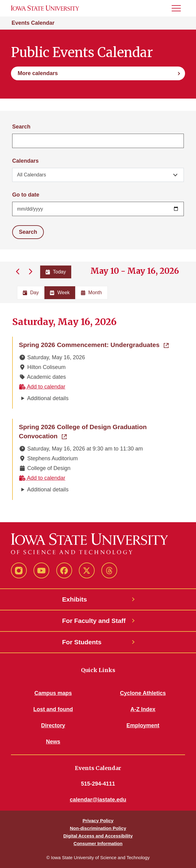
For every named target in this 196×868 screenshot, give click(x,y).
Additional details (48, 398)
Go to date (26, 195)
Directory (53, 725)
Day (31, 293)
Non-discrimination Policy (98, 828)
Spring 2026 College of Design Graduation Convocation (83, 431)
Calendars (25, 161)
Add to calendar (42, 387)
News (53, 742)
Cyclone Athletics (143, 693)
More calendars (38, 73)
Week (60, 293)
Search (21, 127)
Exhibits (75, 599)
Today (56, 272)
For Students (82, 642)
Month (91, 293)
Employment (143, 725)
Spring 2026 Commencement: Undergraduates (94, 344)
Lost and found (53, 709)
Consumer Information (98, 843)
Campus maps (53, 693)
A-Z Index (143, 709)
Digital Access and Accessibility (98, 836)
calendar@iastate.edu (98, 800)
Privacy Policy (98, 821)
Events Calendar (33, 23)
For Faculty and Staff (94, 621)
